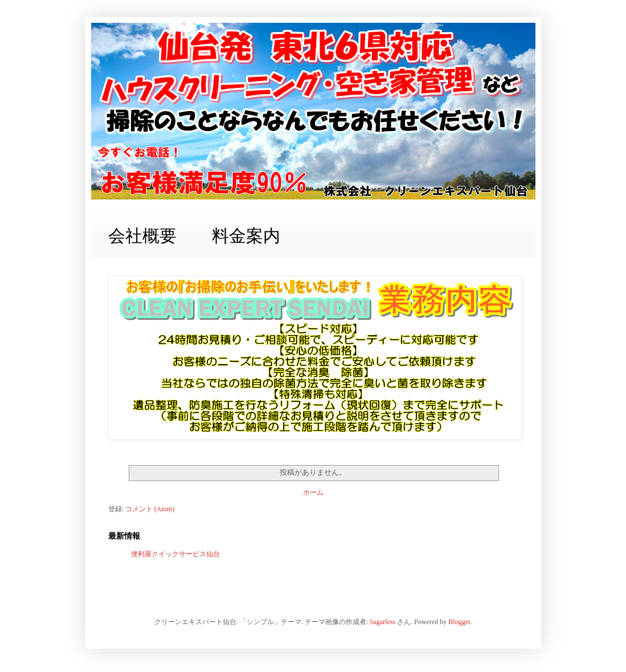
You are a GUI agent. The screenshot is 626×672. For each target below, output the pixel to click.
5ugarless (382, 622)
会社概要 (142, 236)
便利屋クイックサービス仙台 (175, 554)
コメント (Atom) (150, 509)
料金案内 (246, 236)
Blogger (459, 622)
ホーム (313, 492)
